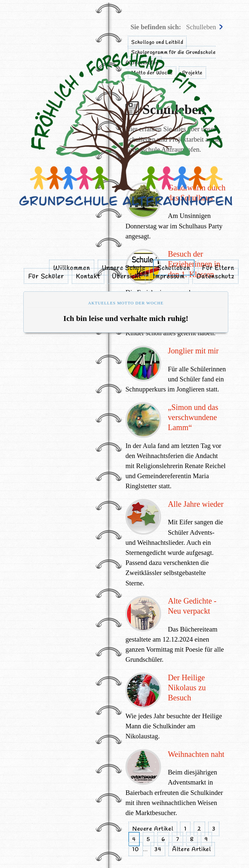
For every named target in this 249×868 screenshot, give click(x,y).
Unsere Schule (124, 268)
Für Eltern (218, 268)
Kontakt (88, 277)
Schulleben (174, 268)
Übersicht (127, 277)
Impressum (169, 277)
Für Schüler (46, 277)
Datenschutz (215, 277)
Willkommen (71, 268)
